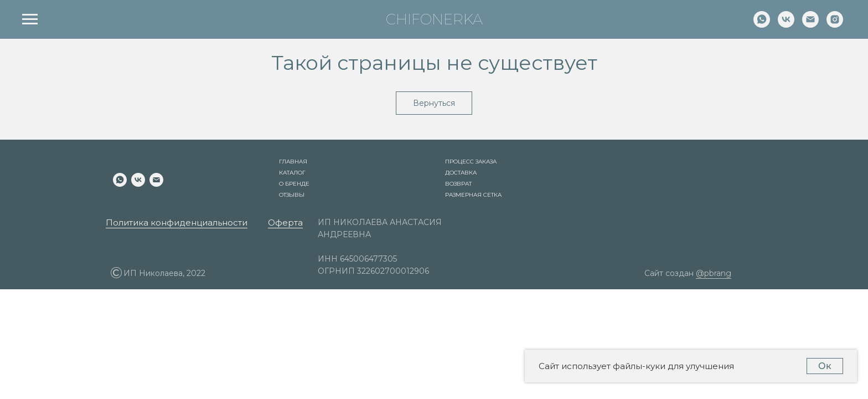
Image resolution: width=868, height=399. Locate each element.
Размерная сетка (473, 195)
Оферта (285, 222)
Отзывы (292, 195)
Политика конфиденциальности (177, 222)
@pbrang (714, 273)
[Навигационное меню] (30, 19)
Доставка (461, 173)
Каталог (292, 173)
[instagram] (835, 25)
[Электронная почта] (810, 25)
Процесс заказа (471, 162)
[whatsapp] (762, 25)
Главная (293, 162)
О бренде (294, 184)
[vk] (786, 25)
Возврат (458, 184)
